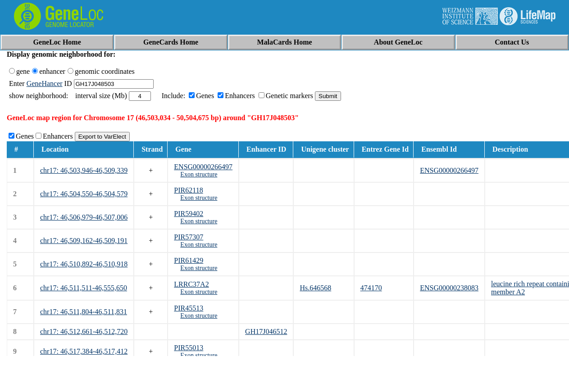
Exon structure (199, 174)
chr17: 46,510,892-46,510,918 (84, 264)
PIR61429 (189, 260)
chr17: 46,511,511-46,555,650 (84, 288)
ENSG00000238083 (449, 288)
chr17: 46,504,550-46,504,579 (84, 194)
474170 (371, 288)
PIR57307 (189, 237)
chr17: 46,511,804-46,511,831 (84, 312)
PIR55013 (189, 348)
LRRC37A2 (191, 284)
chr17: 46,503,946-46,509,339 (84, 170)
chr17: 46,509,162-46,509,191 (84, 241)
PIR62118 (188, 190)
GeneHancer (45, 83)
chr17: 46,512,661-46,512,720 (84, 331)
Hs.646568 (315, 288)
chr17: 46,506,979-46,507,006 (84, 217)
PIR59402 (189, 214)
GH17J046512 (266, 331)
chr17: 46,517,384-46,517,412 (84, 351)
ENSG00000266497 (203, 167)
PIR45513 (189, 308)
